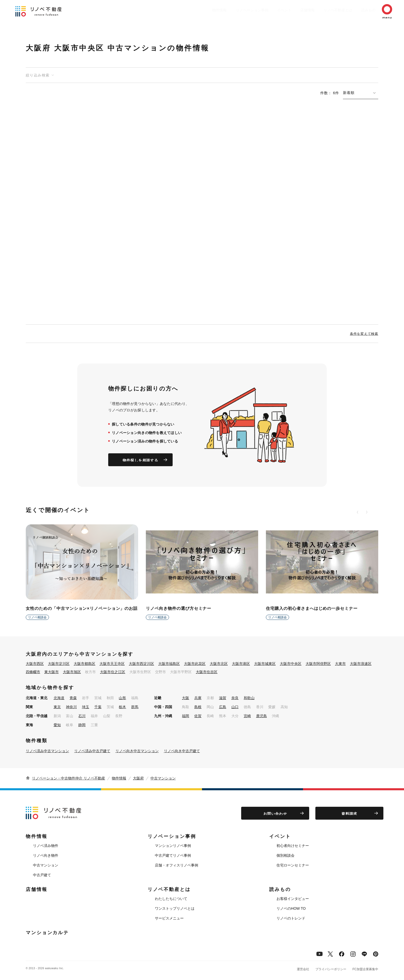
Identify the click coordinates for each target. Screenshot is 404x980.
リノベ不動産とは (328, 10)
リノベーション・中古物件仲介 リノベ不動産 (69, 778)
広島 (223, 707)
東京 (57, 707)
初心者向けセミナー (293, 846)
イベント (269, 10)
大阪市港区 (241, 664)
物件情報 (199, 10)
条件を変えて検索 (364, 334)
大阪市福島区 (169, 664)
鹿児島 (262, 716)
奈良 (235, 698)
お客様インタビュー (293, 899)
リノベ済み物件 (46, 846)
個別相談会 (285, 855)
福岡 (186, 716)
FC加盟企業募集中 (365, 969)
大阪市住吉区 (207, 672)
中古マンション (163, 778)
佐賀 (198, 716)
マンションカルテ (47, 933)
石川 (82, 716)
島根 (198, 707)
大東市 (340, 664)
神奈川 (71, 707)
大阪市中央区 (291, 664)
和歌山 (249, 698)
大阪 (186, 698)
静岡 (82, 725)
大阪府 (138, 778)
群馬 (135, 707)
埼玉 (86, 707)
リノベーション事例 (234, 10)
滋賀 (223, 698)
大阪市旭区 (72, 672)
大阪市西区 (35, 664)
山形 (122, 698)
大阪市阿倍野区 (318, 664)
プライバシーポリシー (331, 969)
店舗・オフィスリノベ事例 (176, 865)
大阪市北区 (219, 664)
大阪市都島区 (85, 664)
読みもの (361, 10)
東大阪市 (52, 672)
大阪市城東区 (265, 664)
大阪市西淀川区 (141, 664)
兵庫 (198, 698)
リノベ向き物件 (46, 855)
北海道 (59, 698)
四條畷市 (33, 672)
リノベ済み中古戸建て (92, 751)
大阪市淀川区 (59, 664)
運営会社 (303, 969)
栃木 (122, 707)
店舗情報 (295, 10)
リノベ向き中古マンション (137, 751)
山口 (235, 707)
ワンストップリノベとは (175, 908)
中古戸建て (42, 875)
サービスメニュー (169, 918)
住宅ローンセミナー (293, 865)
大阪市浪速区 (361, 664)
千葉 (98, 707)
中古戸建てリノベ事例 (173, 855)
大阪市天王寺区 (112, 664)
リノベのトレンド (291, 918)
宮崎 (247, 716)
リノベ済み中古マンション (47, 751)
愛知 (57, 725)
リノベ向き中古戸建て (182, 751)
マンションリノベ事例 (173, 846)
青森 (73, 698)
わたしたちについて (171, 899)
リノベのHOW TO (291, 908)
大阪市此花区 (195, 664)
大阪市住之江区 (113, 672)
